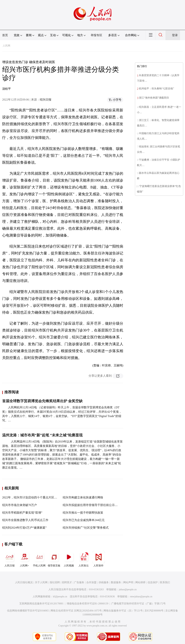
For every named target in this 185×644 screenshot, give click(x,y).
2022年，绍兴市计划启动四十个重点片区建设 (31, 497)
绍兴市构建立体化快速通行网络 (83, 497)
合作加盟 (91, 582)
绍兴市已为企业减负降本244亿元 (84, 520)
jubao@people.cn (128, 589)
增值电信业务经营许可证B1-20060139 (88, 604)
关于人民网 (41, 582)
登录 (175, 35)
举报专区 (96, 35)
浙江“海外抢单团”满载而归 (154, 98)
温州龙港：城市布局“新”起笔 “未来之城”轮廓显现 (42, 435)
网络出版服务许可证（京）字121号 (123, 611)
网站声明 (128, 582)
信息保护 (153, 582)
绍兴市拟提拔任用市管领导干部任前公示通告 (92, 505)
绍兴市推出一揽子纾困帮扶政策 (83, 513)
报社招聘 (55, 582)
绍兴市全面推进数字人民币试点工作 (25, 520)
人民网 (7, 46)
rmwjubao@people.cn (141, 597)
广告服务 (79, 582)
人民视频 (69, 559)
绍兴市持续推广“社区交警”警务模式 (86, 528)
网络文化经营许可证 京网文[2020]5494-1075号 (76, 611)
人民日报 (10, 559)
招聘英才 (67, 582)
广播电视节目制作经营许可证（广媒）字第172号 (138, 604)
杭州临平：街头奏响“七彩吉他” (156, 89)
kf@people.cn (60, 597)
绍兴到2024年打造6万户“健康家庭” (24, 528)
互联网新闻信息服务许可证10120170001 (41, 604)
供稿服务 (104, 582)
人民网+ (24, 559)
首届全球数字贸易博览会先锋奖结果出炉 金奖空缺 (42, 401)
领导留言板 (54, 559)
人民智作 (98, 559)
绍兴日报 (46, 100)
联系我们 (165, 582)
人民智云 (84, 559)
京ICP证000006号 (154, 611)
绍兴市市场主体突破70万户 (20, 505)
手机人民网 (39, 559)
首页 (5, 35)
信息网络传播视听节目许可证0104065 (28, 611)
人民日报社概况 (24, 582)
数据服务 (116, 582)
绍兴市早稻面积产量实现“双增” (22, 513)
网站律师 (140, 582)
